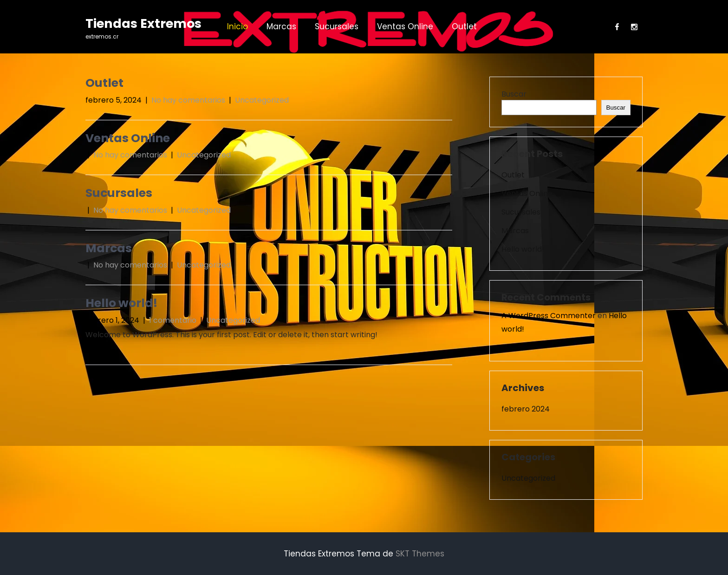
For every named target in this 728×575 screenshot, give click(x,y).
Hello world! (121, 303)
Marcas (281, 26)
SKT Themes (420, 554)
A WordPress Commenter (549, 316)
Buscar (514, 94)
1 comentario (173, 320)
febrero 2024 (526, 409)
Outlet (464, 26)
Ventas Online (405, 26)
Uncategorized (262, 100)
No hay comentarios (188, 100)
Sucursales (337, 26)
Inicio (237, 26)
